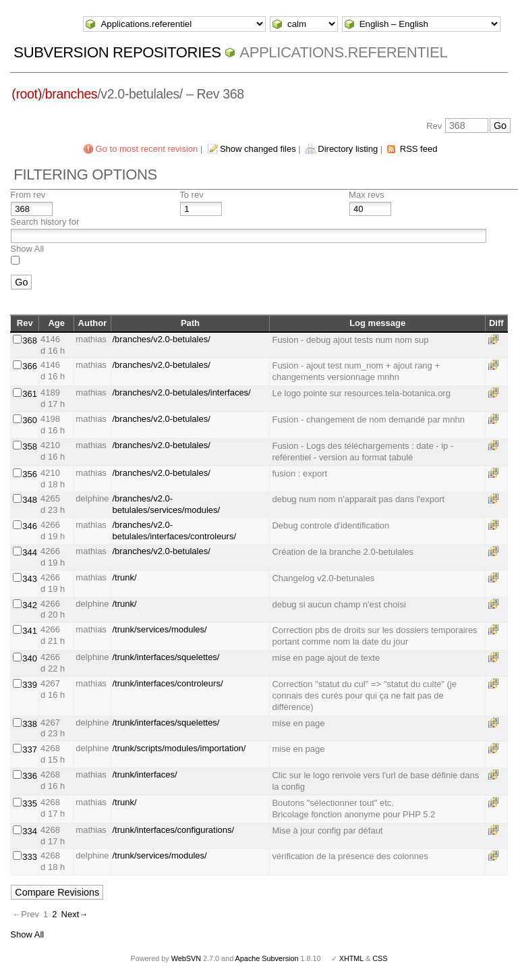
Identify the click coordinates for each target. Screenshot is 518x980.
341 (30, 631)
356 (30, 474)
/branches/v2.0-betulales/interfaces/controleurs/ (175, 530)
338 (30, 724)
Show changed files (258, 149)
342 (30, 605)
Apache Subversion (267, 958)
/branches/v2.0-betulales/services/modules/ (167, 504)
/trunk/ (125, 577)
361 (30, 394)
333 (30, 857)
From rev (28, 195)
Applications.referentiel (343, 52)
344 (30, 552)
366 (30, 366)
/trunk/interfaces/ (145, 774)
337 (30, 750)
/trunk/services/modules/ (160, 629)
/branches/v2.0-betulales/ (162, 339)
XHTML (351, 958)
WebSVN (186, 958)
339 (30, 685)
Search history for (45, 222)
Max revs (367, 195)
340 (30, 658)
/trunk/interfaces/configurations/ (174, 830)
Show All (27, 249)
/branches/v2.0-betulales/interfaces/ (182, 392)
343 (30, 579)
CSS (380, 958)
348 (30, 500)
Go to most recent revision (147, 149)
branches (71, 94)
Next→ (75, 914)
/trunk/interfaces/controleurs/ (168, 683)
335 (30, 804)
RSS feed (419, 149)
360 (30, 420)
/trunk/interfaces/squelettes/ (166, 657)
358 (30, 446)
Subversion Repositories (117, 52)
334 (30, 831)
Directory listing (348, 149)
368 (30, 341)
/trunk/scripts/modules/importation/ (179, 748)
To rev (191, 195)
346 (30, 526)
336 (30, 776)
